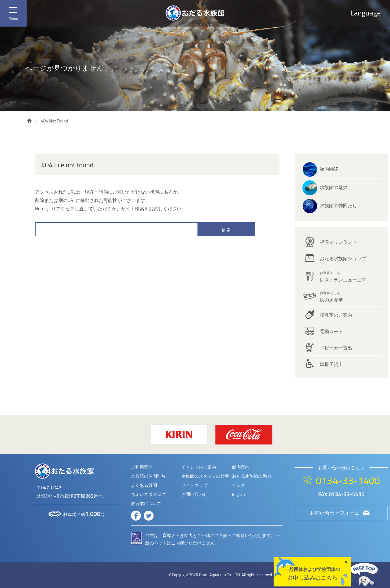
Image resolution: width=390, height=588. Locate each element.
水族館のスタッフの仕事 (205, 476)
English (238, 494)
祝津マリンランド (338, 242)
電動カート (331, 331)
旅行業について (146, 504)
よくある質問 (144, 485)
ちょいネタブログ (148, 494)
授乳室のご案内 (336, 315)
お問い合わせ (194, 494)
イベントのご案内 (199, 467)
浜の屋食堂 (331, 297)
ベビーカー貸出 (336, 348)
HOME (29, 121)
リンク (239, 485)
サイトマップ (194, 485)
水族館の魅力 (334, 187)
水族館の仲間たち (338, 206)
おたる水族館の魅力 (252, 476)
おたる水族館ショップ (343, 258)
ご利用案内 (142, 467)
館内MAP (329, 169)
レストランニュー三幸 (343, 277)
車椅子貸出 (331, 364)
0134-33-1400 (348, 480)
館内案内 (241, 467)
